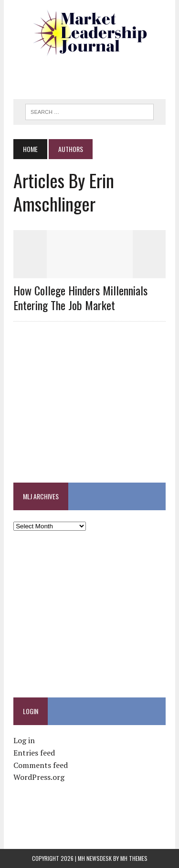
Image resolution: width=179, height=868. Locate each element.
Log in (24, 740)
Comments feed (41, 765)
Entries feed (34, 753)
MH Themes (134, 858)
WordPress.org (39, 777)
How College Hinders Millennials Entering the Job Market (80, 298)
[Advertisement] (96, 74)
